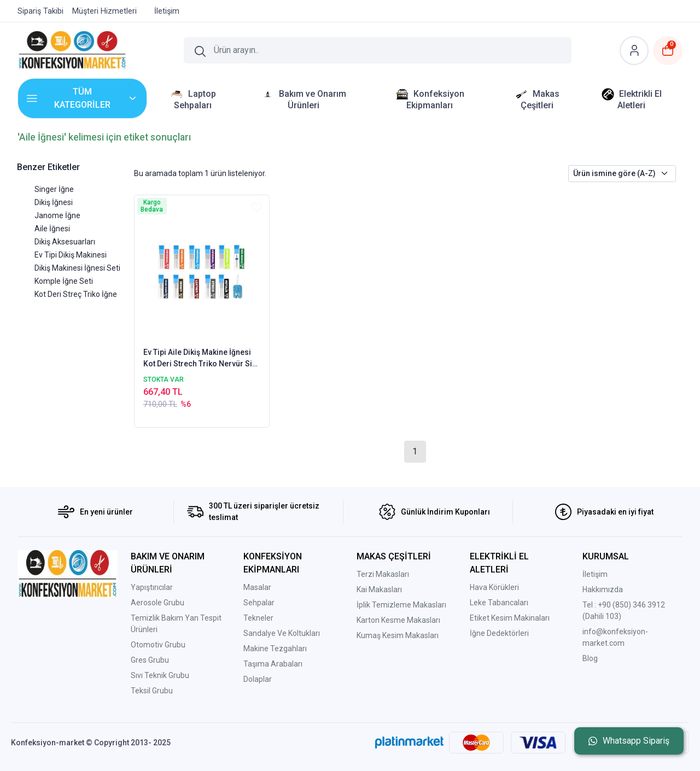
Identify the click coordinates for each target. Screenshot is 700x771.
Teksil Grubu (152, 691)
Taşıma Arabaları (273, 664)
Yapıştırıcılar (152, 587)
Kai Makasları (379, 589)
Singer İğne (54, 189)
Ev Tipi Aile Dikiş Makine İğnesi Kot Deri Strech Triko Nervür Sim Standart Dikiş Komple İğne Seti (201, 359)
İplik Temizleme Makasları (401, 605)
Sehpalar (259, 603)
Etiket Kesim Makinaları (510, 618)
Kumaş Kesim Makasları (398, 635)
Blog (590, 658)
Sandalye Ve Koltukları (282, 633)
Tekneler (258, 618)
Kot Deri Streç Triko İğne (76, 294)
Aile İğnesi (52, 229)
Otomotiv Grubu (158, 645)
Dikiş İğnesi (54, 202)
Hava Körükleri (494, 587)
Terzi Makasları (383, 574)
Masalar (257, 587)
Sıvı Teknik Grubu (160, 675)
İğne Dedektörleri (499, 633)
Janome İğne (57, 215)
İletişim (595, 574)
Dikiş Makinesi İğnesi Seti (77, 268)
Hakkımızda (603, 589)
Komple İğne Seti (64, 281)
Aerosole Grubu (157, 603)
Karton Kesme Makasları (398, 620)
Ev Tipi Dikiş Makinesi (71, 255)
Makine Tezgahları (275, 649)
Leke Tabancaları (499, 603)
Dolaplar (258, 679)
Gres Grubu (150, 660)
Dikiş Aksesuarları (65, 242)
